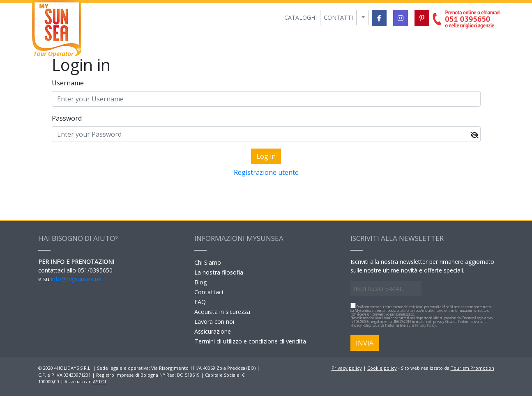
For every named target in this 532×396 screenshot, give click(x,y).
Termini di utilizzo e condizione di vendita (250, 341)
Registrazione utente (266, 172)
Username (68, 83)
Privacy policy (347, 368)
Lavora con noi (214, 322)
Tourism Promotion (472, 368)
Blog (201, 282)
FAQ (200, 302)
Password (67, 118)
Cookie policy (382, 368)
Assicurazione (213, 331)
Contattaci (209, 292)
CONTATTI (338, 17)
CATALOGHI (301, 17)
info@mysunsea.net (77, 279)
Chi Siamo (208, 262)
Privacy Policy (425, 325)
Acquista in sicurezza (222, 312)
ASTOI (99, 381)
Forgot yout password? (266, 185)
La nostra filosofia (219, 272)
